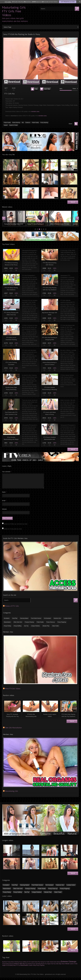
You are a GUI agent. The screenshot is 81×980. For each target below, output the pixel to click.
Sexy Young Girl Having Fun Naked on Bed (31, 165)
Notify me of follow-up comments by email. (16, 527)
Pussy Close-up (51, 625)
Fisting (34, 968)
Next (77, 218)
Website (4, 512)
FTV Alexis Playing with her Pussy (50, 179)
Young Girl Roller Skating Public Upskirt (60, 218)
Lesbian (31, 968)
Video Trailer (55, 628)
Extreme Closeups (69, 964)
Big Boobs (5, 964)
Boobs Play (37, 964)
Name (4, 495)
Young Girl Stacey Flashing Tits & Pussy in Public (37, 218)
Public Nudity (7, 123)
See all (73, 202)
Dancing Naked (24, 621)
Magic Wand (62, 966)
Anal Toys (53, 966)
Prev (4, 218)
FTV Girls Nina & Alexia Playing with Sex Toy (31, 179)
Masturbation (7, 625)
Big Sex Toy (44, 966)
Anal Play (15, 621)
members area (35, 112)
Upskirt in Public (13, 125)
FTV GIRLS (8, 2)
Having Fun (43, 964)
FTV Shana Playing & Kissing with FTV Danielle (11, 165)
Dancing (11, 966)
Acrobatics (7, 621)
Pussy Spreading (37, 966)
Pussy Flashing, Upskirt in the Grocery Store (11, 179)
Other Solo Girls (18, 625)
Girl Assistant (47, 621)
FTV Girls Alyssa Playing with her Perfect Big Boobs (69, 179)
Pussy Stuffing (18, 628)
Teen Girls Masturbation (13, 730)
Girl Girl (29, 964)
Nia (23, 123)
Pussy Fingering (62, 625)
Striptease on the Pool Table (69, 165)
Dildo (57, 966)
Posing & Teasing (29, 625)
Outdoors (28, 123)
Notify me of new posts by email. (13, 531)
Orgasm (49, 966)
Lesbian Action (68, 621)
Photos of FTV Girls (12, 609)
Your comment (7, 472)
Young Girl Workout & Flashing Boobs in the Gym (14, 218)
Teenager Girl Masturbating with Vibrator (69, 193)
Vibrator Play (46, 628)
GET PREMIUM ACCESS (68, 2)
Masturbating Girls (11, 794)
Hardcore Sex (57, 621)
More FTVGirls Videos (13, 691)
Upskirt (6, 125)
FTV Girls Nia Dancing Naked (50, 165)
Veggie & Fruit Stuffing (7, 968)
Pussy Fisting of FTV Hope (11, 193)
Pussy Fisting (7, 628)
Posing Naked (11, 964)
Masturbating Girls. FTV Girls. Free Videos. (14, 11)
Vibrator (67, 966)
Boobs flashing (16, 123)
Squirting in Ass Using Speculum (50, 193)
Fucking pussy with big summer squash (31, 193)
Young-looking (6, 966)
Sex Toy (26, 628)
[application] (40, 58)
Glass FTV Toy (17, 968)
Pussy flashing (44, 123)
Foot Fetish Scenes (36, 621)
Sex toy (22, 966)
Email (4, 503)
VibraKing (17, 964)
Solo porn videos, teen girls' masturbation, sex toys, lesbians (15, 20)
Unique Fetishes (35, 628)
